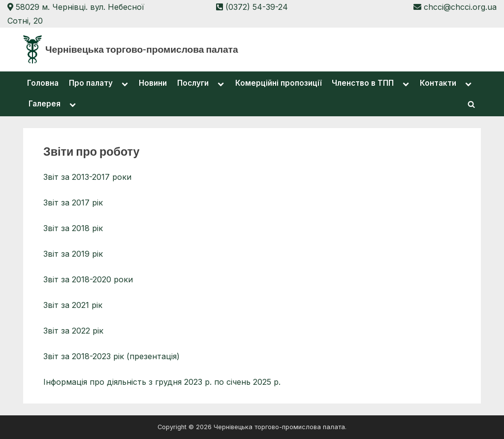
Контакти (438, 83)
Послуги (193, 83)
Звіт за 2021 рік (73, 305)
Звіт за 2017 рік (73, 203)
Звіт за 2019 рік (73, 254)
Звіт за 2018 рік (73, 228)
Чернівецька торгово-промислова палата (142, 49)
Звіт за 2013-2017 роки (87, 177)
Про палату (91, 83)
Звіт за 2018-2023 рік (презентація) (111, 356)
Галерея (45, 104)
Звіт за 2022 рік (73, 331)
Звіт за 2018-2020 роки (88, 279)
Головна (43, 83)
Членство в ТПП (363, 83)
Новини (153, 83)
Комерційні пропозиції (278, 83)
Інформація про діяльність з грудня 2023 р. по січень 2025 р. (162, 382)
